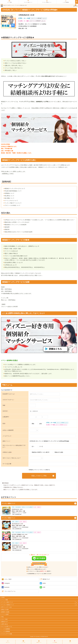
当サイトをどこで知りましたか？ (12, 458)
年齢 (4, 405)
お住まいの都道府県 (8, 430)
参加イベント (7, 441)
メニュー (70, 642)
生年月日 (5, 411)
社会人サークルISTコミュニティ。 (15, 5)
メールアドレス (7, 436)
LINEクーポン (8, 642)
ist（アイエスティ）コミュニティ (2, 5)
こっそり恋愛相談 (55, 642)
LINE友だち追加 (7, 452)
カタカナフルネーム (8, 400)
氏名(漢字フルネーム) (9, 394)
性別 (4, 424)
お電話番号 (6, 417)
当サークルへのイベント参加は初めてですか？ (14, 446)
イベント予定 (23, 642)
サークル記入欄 (7, 464)
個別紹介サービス (39, 642)
